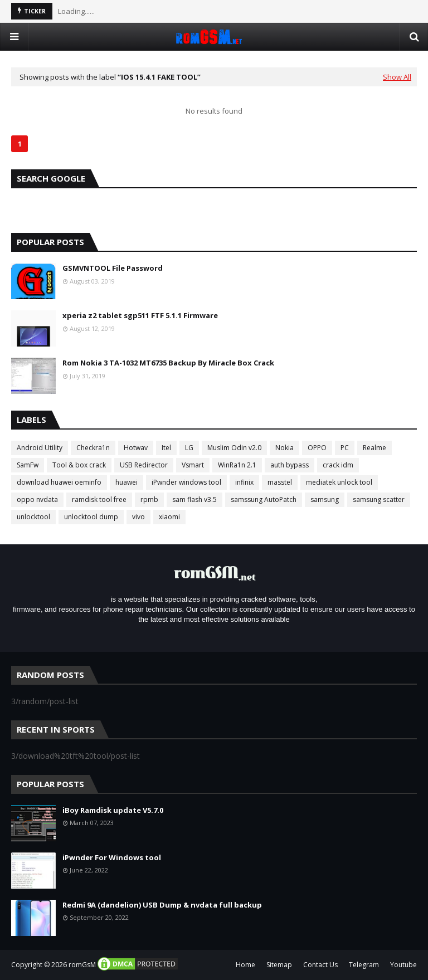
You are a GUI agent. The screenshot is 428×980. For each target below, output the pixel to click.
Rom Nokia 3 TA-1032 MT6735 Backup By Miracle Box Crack (168, 363)
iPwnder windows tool (186, 482)
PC (345, 448)
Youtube (403, 965)
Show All (397, 77)
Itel (166, 448)
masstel (280, 482)
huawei (127, 482)
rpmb (149, 499)
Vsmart (193, 465)
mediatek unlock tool (339, 482)
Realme (374, 448)
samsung (325, 499)
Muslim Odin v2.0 (234, 448)
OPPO (317, 448)
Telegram (364, 965)
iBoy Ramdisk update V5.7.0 (113, 810)
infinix (244, 482)
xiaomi (169, 517)
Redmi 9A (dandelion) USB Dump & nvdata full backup (162, 905)
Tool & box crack (79, 465)
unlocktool (33, 517)
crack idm (338, 465)
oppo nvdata (37, 499)
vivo (138, 517)
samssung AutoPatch (264, 499)
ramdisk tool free (99, 499)
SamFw (28, 465)
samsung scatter (379, 499)
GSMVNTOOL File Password (113, 268)
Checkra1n (93, 448)
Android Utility (40, 448)
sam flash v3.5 (194, 499)
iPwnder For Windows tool (112, 857)
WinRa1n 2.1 (237, 465)
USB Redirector (144, 465)
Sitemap (279, 965)
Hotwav (136, 448)
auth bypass (290, 465)
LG (189, 448)
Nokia (284, 448)
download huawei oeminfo (59, 482)
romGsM (82, 965)
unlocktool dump (91, 517)
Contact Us (320, 965)
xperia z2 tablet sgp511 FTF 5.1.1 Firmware (140, 315)
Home (245, 965)
